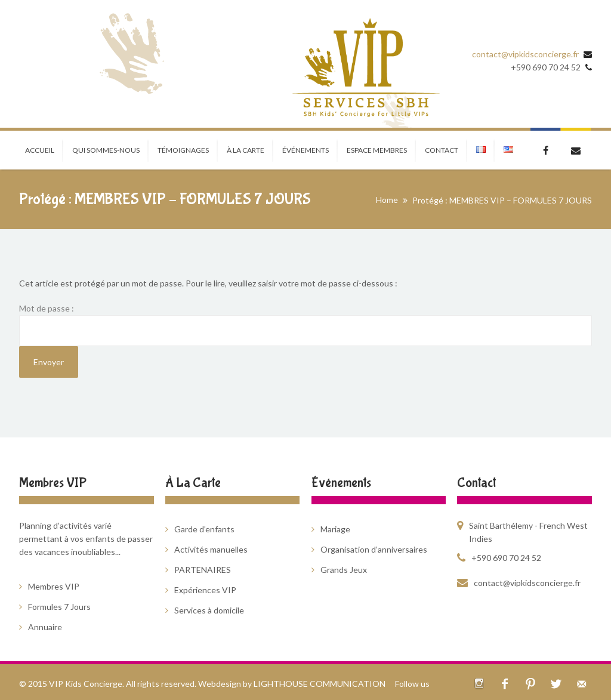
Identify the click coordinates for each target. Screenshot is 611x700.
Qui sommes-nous (106, 150)
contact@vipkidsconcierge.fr (525, 54)
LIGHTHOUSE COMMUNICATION (320, 684)
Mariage (335, 529)
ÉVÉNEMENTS (305, 150)
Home (387, 200)
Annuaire (45, 627)
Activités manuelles (211, 549)
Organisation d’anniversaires (374, 549)
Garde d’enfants (204, 529)
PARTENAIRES (203, 570)
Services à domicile (209, 610)
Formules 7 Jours (59, 607)
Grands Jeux (344, 570)
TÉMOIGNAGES (183, 150)
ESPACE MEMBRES (377, 150)
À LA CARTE (246, 150)
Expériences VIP (205, 590)
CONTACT (442, 150)
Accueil (40, 150)
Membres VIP (54, 586)
